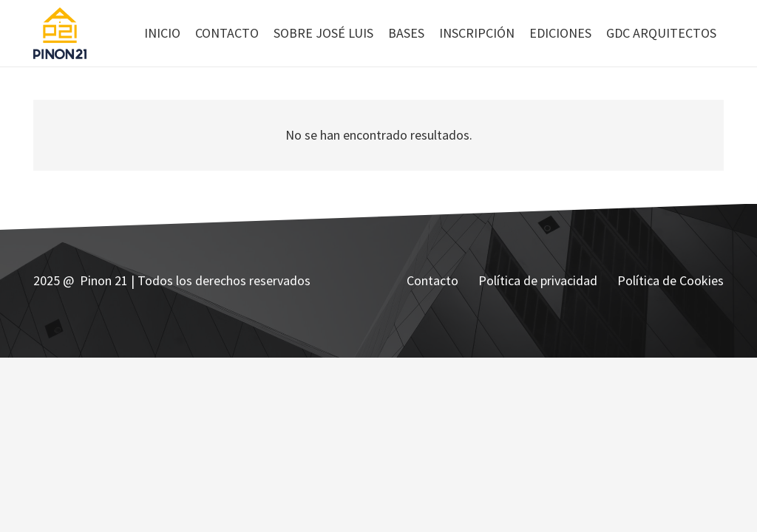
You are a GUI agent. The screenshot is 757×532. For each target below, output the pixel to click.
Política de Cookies (671, 280)
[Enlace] (60, 33)
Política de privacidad (538, 280)
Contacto (432, 280)
